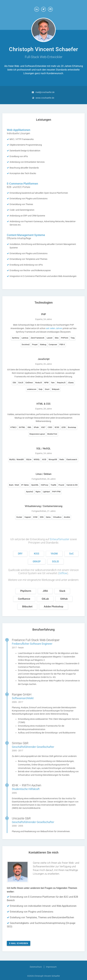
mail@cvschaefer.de (45, 92)
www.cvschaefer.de (45, 98)
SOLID (55, 562)
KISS (37, 554)
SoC (71, 554)
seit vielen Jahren (54, 328)
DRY (20, 554)
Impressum (51, 967)
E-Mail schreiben (19, 943)
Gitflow (63, 573)
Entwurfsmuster (60, 539)
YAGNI (54, 554)
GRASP (37, 562)
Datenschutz (36, 967)
